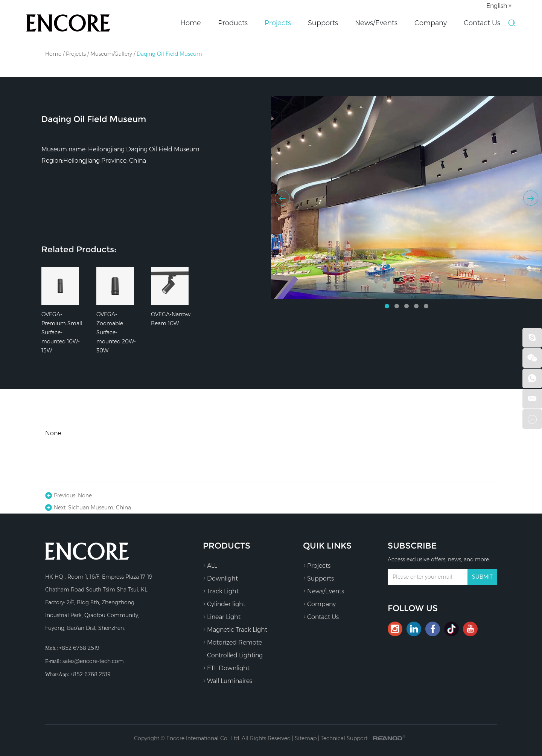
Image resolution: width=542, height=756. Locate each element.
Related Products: (79, 249)
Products (233, 23)
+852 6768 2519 (91, 674)
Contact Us (482, 23)
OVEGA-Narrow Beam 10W (171, 319)
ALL (210, 565)
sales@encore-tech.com (93, 661)
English (497, 6)
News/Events (376, 23)
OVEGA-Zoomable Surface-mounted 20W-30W (116, 332)
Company (431, 23)
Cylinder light (224, 604)
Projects (278, 23)
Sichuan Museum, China (100, 508)
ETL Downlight (226, 668)
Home (191, 23)
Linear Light (222, 617)
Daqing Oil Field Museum (169, 54)
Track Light (221, 591)
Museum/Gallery (111, 54)
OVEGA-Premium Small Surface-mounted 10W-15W (62, 332)
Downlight (220, 578)
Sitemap (306, 738)
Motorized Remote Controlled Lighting (233, 648)
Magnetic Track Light (235, 629)
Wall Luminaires (228, 681)
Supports (323, 23)
